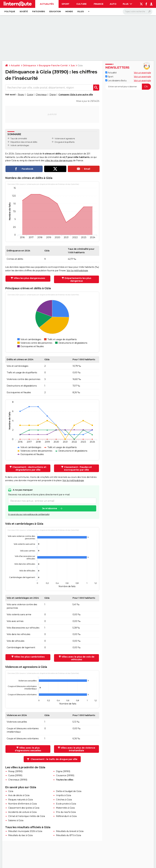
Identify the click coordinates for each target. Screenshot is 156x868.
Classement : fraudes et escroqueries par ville (78, 468)
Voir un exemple (142, 73)
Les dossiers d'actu (116, 81)
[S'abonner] (128, 87)
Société (24, 11)
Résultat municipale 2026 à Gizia (25, 831)
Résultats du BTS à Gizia (68, 835)
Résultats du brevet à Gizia (70, 831)
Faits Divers (38, 11)
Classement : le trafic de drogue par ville (54, 759)
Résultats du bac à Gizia (20, 835)
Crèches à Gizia (64, 800)
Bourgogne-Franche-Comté (53, 66)
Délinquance (29, 66)
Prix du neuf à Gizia (66, 812)
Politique (10, 11)
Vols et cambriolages (20, 145)
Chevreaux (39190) (18, 780)
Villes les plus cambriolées (29, 657)
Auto (113, 4)
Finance (99, 4)
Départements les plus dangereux (78, 280)
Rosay (21, 95)
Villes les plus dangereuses (29, 278)
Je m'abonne (50, 508)
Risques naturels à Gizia (20, 800)
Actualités (47, 4)
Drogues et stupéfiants (64, 142)
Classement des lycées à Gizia (24, 808)
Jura (73, 66)
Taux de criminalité (19, 139)
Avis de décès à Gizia (19, 795)
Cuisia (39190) (15, 775)
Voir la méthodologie (77, 271)
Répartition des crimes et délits (24, 142)
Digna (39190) (63, 771)
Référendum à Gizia (66, 816)
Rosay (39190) (15, 771)
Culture (81, 4)
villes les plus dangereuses (59, 160)
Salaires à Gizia (16, 820)
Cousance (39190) (65, 775)
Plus (127, 4)
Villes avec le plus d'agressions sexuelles (28, 749)
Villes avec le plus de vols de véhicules (78, 658)
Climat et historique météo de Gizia (27, 816)
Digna (53, 95)
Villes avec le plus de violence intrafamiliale (78, 749)
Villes (80, 11)
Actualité (15, 66)
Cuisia (30, 95)
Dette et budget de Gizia (69, 791)
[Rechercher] (138, 12)
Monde (69, 11)
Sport (65, 4)
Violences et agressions (65, 139)
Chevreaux (41, 95)
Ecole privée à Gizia (66, 804)
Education (55, 11)
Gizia (11, 791)
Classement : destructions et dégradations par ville (29, 468)
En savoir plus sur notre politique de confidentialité (29, 514)
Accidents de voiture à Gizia (22, 812)
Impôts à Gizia (63, 795)
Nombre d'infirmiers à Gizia (22, 804)
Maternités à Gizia (65, 808)
